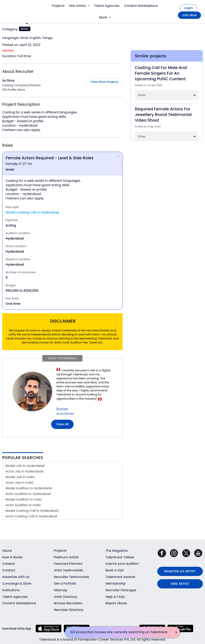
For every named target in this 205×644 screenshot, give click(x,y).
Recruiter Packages (121, 590)
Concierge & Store (17, 584)
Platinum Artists (66, 557)
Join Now (189, 15)
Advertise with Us (16, 577)
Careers (9, 564)
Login (188, 8)
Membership (116, 584)
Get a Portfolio (65, 584)
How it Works (12, 557)
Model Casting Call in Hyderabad (32, 212)
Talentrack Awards (120, 577)
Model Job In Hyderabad (25, 466)
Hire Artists (79, 6)
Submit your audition (122, 564)
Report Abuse (116, 603)
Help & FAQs (115, 597)
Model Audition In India (24, 499)
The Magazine (117, 551)
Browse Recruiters (68, 603)
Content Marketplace (141, 6)
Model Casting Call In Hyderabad (32, 511)
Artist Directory (66, 597)
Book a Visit (115, 570)
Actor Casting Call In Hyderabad (31, 516)
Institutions (11, 590)
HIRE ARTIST (180, 584)
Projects (58, 6)
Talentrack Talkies (120, 557)
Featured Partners (68, 564)
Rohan (62, 409)
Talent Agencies (107, 6)
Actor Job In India (19, 483)
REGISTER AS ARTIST (180, 571)
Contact (9, 570)
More (105, 17)
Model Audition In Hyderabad (29, 488)
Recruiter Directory (69, 610)
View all (62, 424)
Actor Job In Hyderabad (24, 471)
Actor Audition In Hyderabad (28, 494)
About (7, 551)
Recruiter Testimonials (72, 577)
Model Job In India (20, 477)
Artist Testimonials (69, 570)
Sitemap (61, 590)
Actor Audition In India (23, 505)
